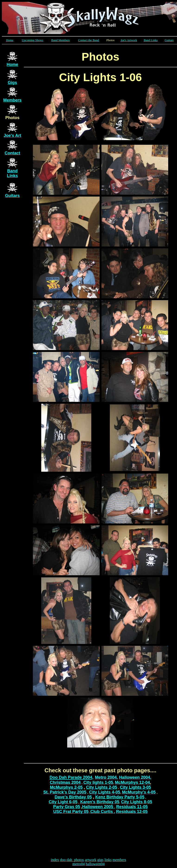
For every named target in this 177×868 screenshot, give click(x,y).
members (119, 860)
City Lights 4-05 (105, 792)
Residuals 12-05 (132, 812)
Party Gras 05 (66, 807)
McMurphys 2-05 (66, 787)
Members (12, 100)
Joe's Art (13, 135)
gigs (100, 860)
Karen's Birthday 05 (100, 802)
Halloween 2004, (135, 777)
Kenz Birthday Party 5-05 (120, 797)
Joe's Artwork (129, 40)
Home (10, 40)
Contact (12, 153)
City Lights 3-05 (136, 787)
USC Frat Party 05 (71, 812)
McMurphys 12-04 (132, 782)
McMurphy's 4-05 (139, 792)
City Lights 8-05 (137, 802)
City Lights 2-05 (102, 787)
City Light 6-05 (63, 802)
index (55, 860)
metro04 (78, 864)
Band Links (151, 40)
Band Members (60, 40)
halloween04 (95, 864)
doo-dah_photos (72, 860)
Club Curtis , (103, 812)
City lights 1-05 (98, 782)
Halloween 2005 (98, 807)
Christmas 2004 (65, 782)
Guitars (169, 40)
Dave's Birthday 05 (73, 797)
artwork (91, 860)
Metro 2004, (106, 777)
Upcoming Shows (33, 40)
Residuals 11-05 (132, 807)
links (108, 860)
